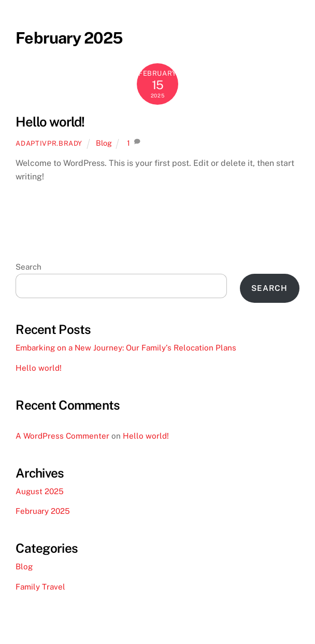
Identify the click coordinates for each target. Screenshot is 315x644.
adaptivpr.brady (49, 143)
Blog (104, 143)
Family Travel (40, 587)
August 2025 (40, 491)
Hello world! (50, 122)
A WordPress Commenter (62, 436)
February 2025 (43, 511)
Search (28, 267)
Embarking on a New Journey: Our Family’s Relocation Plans (126, 348)
